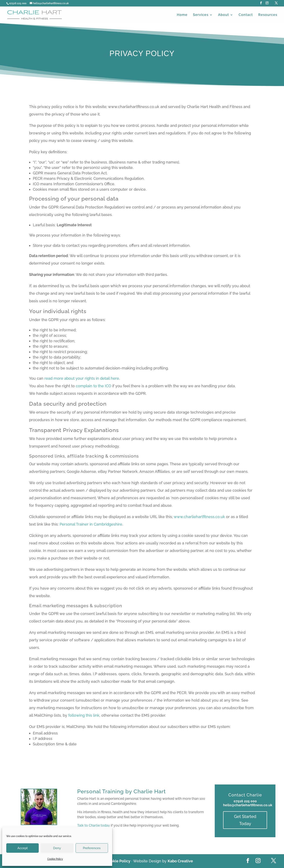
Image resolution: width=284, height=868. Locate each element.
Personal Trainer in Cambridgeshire (91, 524)
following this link (84, 715)
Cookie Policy (55, 859)
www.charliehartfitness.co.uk (199, 517)
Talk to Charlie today (94, 825)
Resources (268, 15)
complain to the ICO (93, 386)
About (224, 15)
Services (201, 15)
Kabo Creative (180, 861)
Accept (22, 848)
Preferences (92, 848)
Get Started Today (245, 820)
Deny (57, 848)
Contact (246, 15)
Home (182, 15)
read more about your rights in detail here (82, 378)
